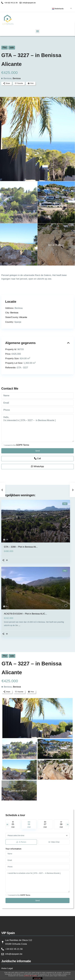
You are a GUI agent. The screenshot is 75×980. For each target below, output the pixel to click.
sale (12, 47)
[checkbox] (2, 444)
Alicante (23, 317)
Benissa (17, 78)
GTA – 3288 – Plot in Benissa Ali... (21, 547)
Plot (5, 47)
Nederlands (58, 9)
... (19, 625)
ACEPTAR (37, 978)
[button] (37, 31)
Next (68, 825)
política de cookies (31, 976)
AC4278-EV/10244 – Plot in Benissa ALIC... (25, 614)
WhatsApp (37, 466)
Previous (7, 825)
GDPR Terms (23, 445)
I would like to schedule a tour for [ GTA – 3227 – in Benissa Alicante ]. (37, 882)
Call (37, 458)
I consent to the (16, 445)
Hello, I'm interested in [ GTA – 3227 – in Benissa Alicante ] (37, 428)
